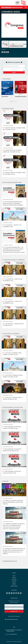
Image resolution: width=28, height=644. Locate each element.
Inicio (14, 576)
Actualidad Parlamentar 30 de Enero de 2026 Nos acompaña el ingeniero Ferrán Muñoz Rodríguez (13, 203)
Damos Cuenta (14, 586)
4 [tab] (16, 101)
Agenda (14, 582)
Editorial (14, 584)
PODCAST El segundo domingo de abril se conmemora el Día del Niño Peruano (13, 502)
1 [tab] (11, 101)
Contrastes (14, 580)
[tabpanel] (7, 89)
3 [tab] (14, 101)
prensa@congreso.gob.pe (12, 619)
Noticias (14, 578)
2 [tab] (13, 101)
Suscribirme (14, 611)
